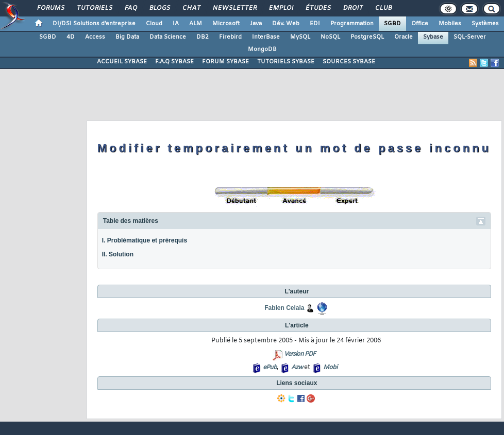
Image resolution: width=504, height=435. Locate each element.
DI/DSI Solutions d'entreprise (94, 24)
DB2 (203, 37)
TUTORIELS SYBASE (286, 62)
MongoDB (262, 49)
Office (420, 24)
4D (71, 37)
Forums (50, 8)
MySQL (300, 37)
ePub (270, 368)
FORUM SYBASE (225, 62)
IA (176, 24)
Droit (352, 8)
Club (383, 8)
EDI (315, 24)
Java (256, 24)
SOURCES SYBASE (349, 62)
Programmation (352, 24)
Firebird (230, 37)
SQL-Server (470, 37)
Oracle (404, 37)
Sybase (433, 37)
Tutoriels (94, 8)
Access (95, 37)
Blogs (159, 8)
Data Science (168, 37)
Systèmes (485, 24)
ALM (196, 24)
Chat (191, 8)
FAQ (130, 8)
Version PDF (300, 354)
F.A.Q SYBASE (174, 62)
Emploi (281, 8)
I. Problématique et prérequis (145, 240)
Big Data (127, 37)
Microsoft (226, 24)
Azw (297, 368)
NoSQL (330, 37)
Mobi (330, 368)
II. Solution (118, 254)
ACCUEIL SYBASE (122, 62)
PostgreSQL (367, 37)
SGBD (392, 24)
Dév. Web (286, 24)
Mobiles (450, 24)
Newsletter (234, 8)
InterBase (266, 37)
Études (318, 8)
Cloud (154, 24)
